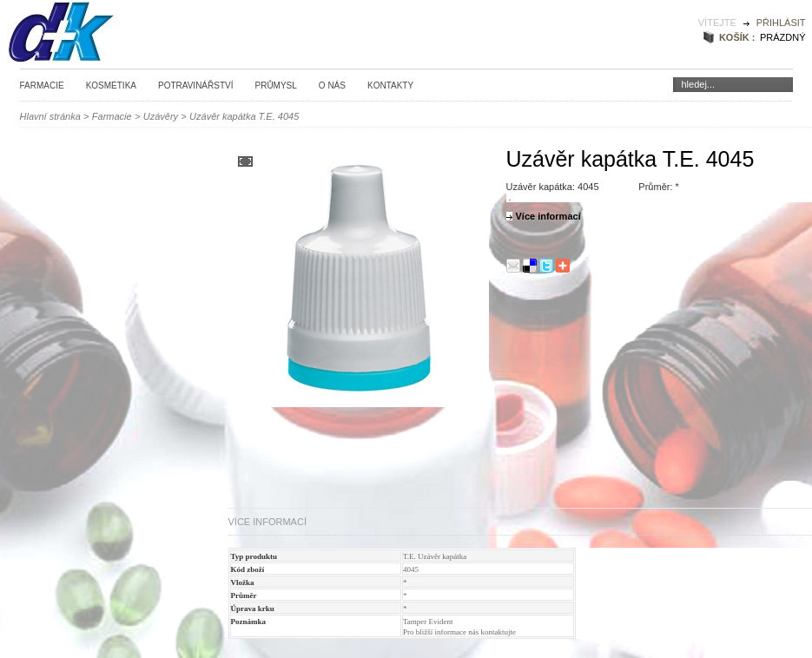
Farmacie (42, 86)
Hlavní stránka (50, 116)
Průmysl (275, 86)
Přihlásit (781, 23)
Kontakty (390, 86)
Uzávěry (161, 116)
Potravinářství (196, 86)
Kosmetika (111, 86)
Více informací (267, 522)
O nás (332, 86)
